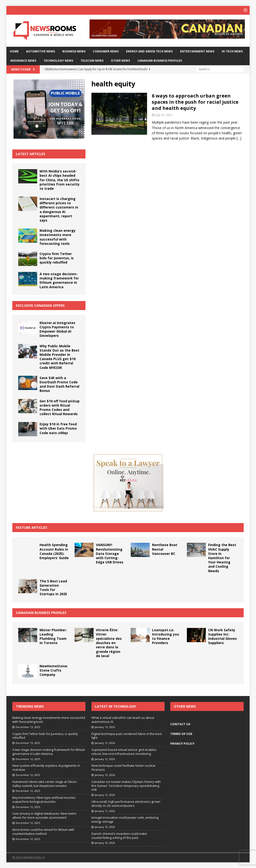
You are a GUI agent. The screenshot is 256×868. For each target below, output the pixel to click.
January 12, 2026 (105, 743)
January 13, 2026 (105, 726)
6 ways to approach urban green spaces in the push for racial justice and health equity (195, 102)
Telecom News (92, 60)
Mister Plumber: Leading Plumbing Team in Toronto (53, 636)
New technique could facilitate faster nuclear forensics (124, 767)
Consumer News (106, 51)
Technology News (58, 60)
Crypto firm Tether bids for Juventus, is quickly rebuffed (57, 258)
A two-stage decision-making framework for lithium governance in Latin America (59, 280)
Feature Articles (31, 527)
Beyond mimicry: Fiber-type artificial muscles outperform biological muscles (44, 799)
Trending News (30, 706)
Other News (120, 60)
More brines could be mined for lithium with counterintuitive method (43, 831)
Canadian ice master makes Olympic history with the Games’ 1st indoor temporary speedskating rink (126, 785)
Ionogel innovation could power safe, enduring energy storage (125, 819)
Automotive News (40, 51)
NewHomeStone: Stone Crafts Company (54, 670)
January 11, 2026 (105, 810)
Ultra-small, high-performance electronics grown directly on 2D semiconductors (126, 803)
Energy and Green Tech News (149, 51)
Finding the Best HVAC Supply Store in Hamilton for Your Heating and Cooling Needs (222, 557)
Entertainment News (197, 51)
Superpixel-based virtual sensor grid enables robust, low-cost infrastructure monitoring (124, 751)
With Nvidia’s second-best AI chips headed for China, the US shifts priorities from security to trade (60, 180)
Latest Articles (31, 153)
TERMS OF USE (181, 733)
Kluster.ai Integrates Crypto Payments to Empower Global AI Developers (57, 329)
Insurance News (23, 60)
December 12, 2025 (28, 759)
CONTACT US (180, 724)
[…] (239, 138)
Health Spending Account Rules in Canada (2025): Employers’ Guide (54, 551)
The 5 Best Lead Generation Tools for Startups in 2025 (53, 587)
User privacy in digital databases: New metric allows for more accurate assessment (44, 815)
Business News (74, 51)
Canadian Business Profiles (160, 60)
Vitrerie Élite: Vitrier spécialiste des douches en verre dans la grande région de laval (109, 642)
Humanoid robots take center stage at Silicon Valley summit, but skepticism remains (45, 783)
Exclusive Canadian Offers (40, 305)
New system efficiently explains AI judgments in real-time (46, 767)
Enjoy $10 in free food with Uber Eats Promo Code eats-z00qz (58, 428)
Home (14, 51)
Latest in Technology (115, 706)
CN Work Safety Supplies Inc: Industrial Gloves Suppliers (222, 636)
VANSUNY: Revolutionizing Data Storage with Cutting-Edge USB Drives (110, 553)
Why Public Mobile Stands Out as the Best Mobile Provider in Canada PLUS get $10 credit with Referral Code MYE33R (59, 356)
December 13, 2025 (28, 726)
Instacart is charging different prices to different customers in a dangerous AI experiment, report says (59, 209)
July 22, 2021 (164, 115)
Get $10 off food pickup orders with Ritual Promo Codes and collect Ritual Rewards (60, 407)
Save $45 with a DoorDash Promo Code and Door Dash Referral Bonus (59, 384)
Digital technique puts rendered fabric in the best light (127, 735)
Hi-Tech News (232, 51)
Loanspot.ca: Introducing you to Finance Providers (166, 636)
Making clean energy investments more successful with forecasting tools (58, 237)
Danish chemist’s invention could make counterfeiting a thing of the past (119, 835)
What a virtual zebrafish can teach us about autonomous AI (123, 719)
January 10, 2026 (105, 827)
